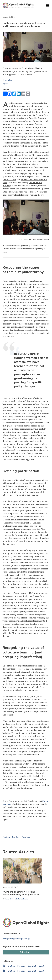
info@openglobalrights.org (16, 939)
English (11, 966)
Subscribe (25, 952)
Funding (6, 837)
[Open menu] (48, 5)
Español (6, 84)
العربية (41, 966)
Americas (26, 837)
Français (21, 966)
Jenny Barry (9, 80)
